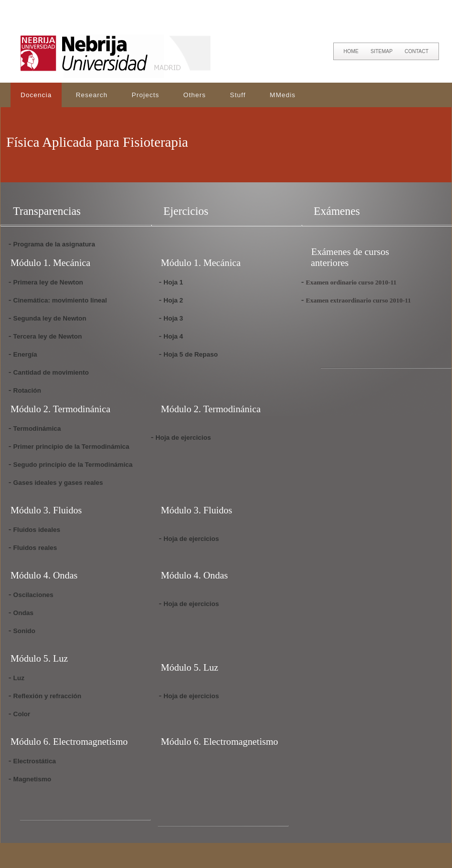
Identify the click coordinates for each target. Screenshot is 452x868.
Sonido (24, 631)
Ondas (23, 613)
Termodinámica (37, 428)
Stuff (238, 95)
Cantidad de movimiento (51, 372)
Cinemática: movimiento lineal (60, 300)
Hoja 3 (173, 318)
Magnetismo (32, 779)
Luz (19, 678)
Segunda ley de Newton (50, 318)
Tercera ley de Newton (47, 336)
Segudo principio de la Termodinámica (73, 465)
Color (22, 714)
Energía (25, 354)
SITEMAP (382, 51)
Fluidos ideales (37, 530)
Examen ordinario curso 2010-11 (351, 282)
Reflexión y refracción (47, 696)
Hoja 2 (173, 300)
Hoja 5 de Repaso (190, 354)
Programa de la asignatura (54, 244)
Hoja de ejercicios (183, 438)
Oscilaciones (33, 595)
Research (92, 95)
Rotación (27, 390)
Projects (146, 95)
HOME (351, 51)
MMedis (283, 95)
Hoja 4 (173, 336)
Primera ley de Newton (48, 282)
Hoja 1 (173, 282)
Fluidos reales (35, 548)
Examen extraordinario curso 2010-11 (358, 300)
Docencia (36, 95)
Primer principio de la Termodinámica (71, 447)
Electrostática (34, 761)
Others (195, 95)
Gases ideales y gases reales (58, 483)
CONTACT (416, 51)
